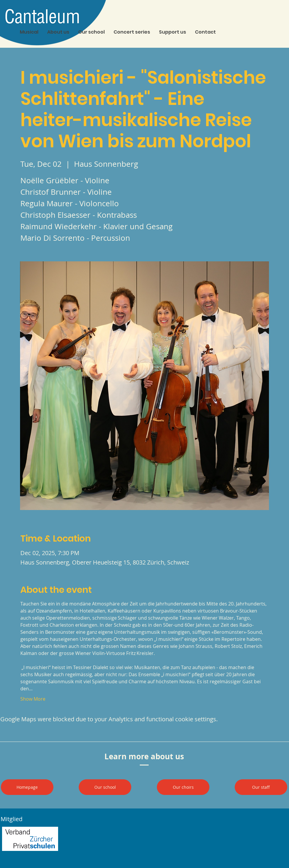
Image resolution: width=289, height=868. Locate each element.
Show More (33, 699)
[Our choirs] (183, 787)
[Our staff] (261, 787)
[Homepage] (27, 787)
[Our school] (105, 787)
